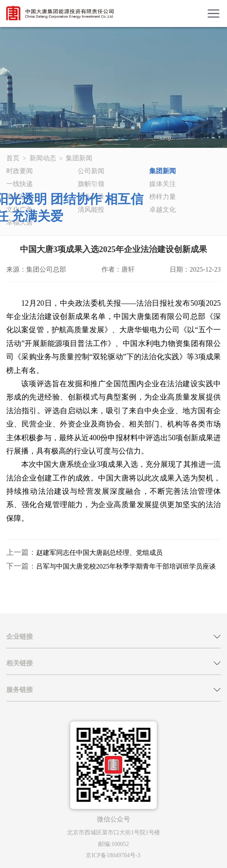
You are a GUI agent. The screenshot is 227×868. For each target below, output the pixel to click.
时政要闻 (20, 171)
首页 (13, 158)
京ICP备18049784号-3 (113, 855)
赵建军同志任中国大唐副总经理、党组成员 (99, 553)
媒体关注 (163, 184)
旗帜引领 (91, 184)
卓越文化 (163, 210)
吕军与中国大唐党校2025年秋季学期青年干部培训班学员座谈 (126, 566)
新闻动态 (43, 158)
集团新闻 (79, 158)
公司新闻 (91, 171)
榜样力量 (163, 197)
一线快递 (20, 184)
